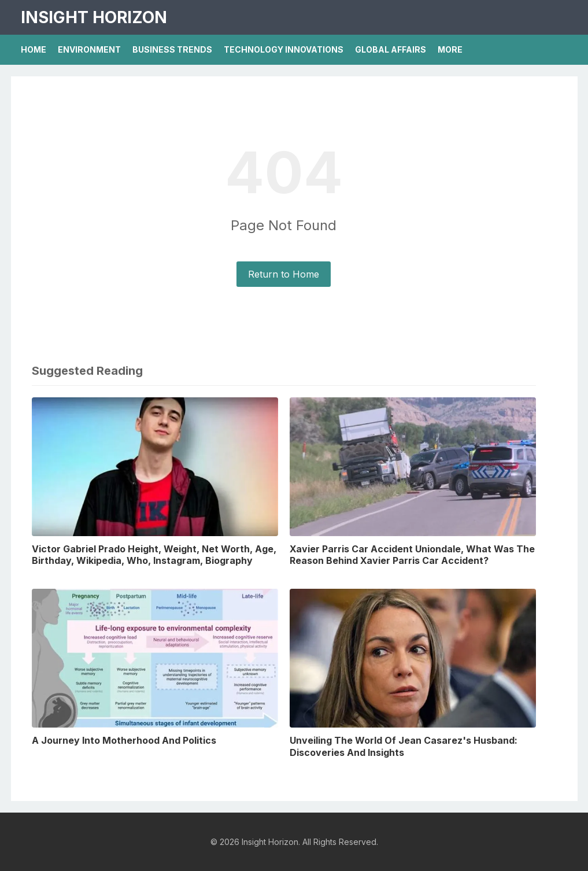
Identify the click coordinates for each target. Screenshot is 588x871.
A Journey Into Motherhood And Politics (124, 740)
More (450, 49)
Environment (89, 49)
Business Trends (172, 49)
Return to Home (284, 274)
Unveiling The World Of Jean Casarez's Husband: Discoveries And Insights (404, 746)
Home (34, 49)
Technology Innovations (284, 49)
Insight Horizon (94, 17)
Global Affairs (391, 49)
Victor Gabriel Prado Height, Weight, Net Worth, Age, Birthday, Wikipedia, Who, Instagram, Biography (154, 555)
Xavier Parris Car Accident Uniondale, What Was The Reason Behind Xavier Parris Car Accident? (412, 555)
